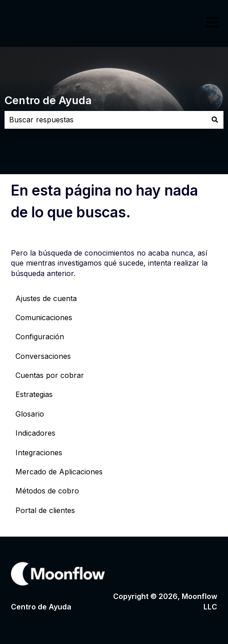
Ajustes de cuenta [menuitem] (46, 298)
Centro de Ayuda (48, 100)
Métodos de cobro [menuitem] (47, 491)
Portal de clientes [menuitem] (45, 510)
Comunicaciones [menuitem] (44, 317)
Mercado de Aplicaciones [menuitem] (59, 472)
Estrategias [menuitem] (34, 394)
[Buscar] (215, 120)
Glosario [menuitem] (30, 414)
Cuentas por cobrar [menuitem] (50, 375)
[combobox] (105, 120)
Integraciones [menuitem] (39, 453)
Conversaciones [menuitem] (43, 356)
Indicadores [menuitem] (35, 433)
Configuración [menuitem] (40, 337)
